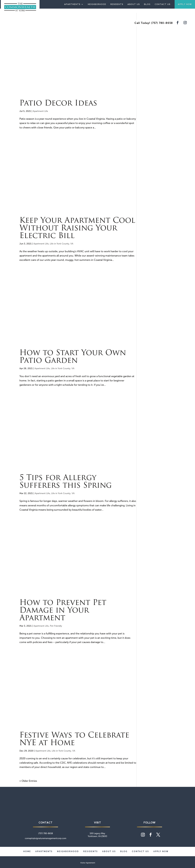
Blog (147, 4)
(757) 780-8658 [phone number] (162, 23)
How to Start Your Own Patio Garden (73, 357)
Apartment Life (40, 111)
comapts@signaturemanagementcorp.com (46, 838)
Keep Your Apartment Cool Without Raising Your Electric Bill (77, 228)
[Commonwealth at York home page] (98, 812)
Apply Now (185, 4)
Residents (117, 4)
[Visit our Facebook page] (178, 23)
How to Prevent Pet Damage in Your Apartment (63, 611)
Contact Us (162, 4)
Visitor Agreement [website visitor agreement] (88, 863)
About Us (134, 4)
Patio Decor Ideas (58, 104)
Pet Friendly (56, 626)
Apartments (72, 4)
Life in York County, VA (62, 244)
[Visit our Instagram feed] (185, 23)
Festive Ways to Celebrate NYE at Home (74, 739)
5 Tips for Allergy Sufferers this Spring (66, 482)
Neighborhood (97, 4)
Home (27, 851)
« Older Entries (28, 781)
